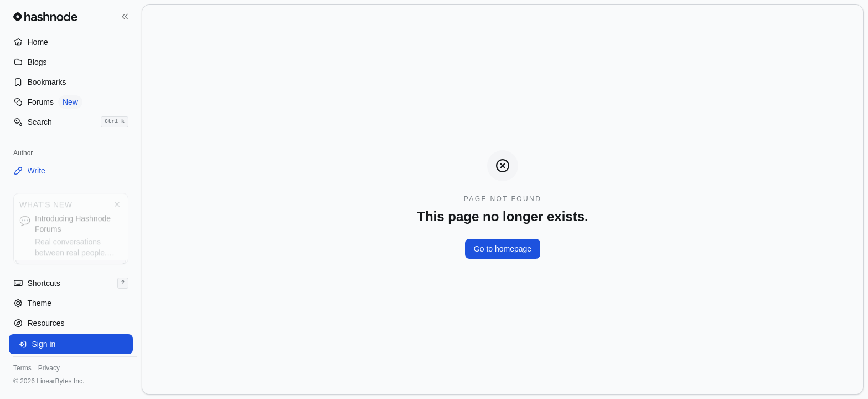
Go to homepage (503, 249)
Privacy (49, 368)
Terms (22, 368)
